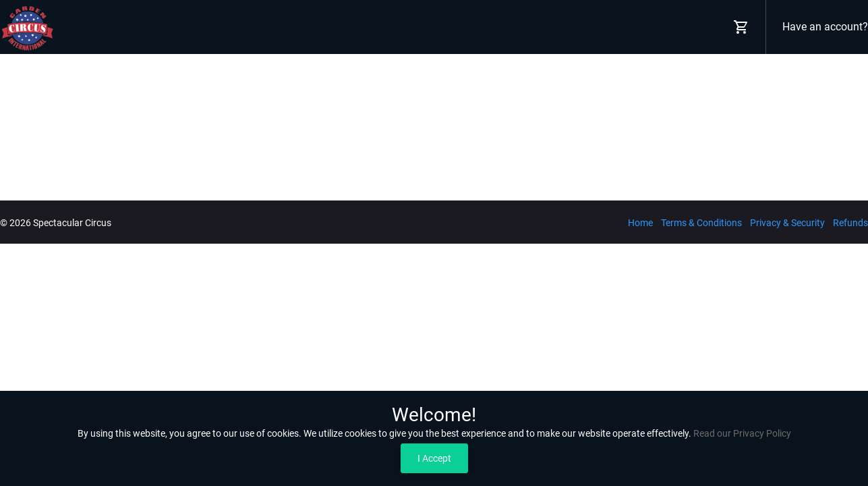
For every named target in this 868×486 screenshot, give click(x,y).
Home (640, 223)
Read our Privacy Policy (742, 433)
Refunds (850, 223)
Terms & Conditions (701, 223)
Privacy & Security (787, 223)
